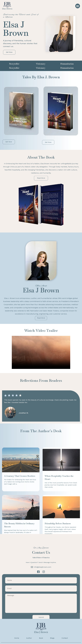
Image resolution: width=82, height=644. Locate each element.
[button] (78, 6)
